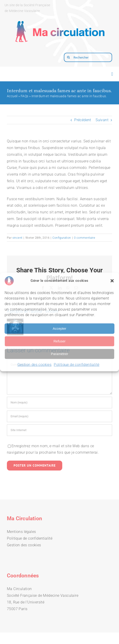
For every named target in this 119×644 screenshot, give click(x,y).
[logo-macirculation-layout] (59, 17)
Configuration (62, 238)
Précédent (83, 120)
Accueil (12, 96)
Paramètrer (59, 354)
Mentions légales (21, 532)
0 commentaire (85, 238)
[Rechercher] (88, 57)
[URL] (59, 430)
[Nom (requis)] (59, 403)
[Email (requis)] (59, 416)
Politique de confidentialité (76, 364)
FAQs (25, 96)
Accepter (59, 328)
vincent (17, 238)
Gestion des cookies (35, 364)
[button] (112, 281)
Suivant (102, 120)
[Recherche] (68, 57)
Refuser (60, 341)
